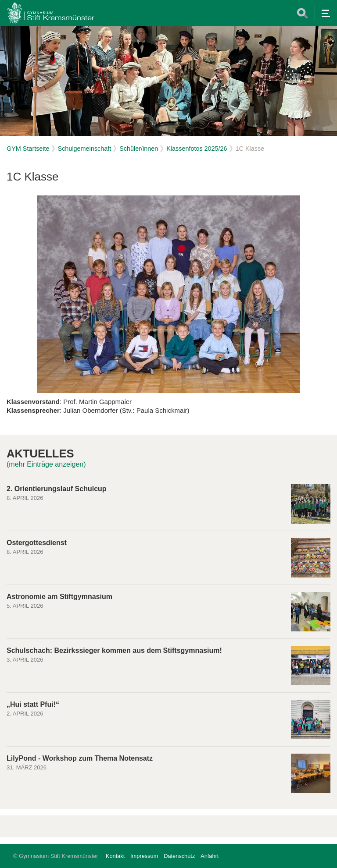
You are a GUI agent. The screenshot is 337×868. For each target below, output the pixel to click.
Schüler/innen (139, 149)
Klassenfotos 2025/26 (197, 149)
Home (50, 13)
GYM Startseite (28, 149)
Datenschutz (179, 856)
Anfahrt (210, 856)
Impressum (144, 856)
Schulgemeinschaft (85, 149)
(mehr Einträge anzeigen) (46, 464)
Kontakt (115, 856)
